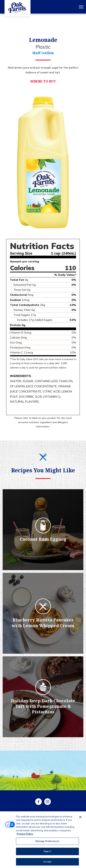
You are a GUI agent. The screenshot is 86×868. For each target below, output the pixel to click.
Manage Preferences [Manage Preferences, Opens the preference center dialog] (47, 843)
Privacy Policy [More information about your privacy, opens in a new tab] (25, 835)
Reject (47, 853)
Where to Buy (43, 81)
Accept (48, 863)
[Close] (80, 818)
